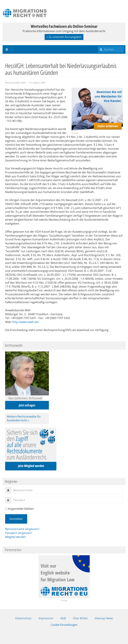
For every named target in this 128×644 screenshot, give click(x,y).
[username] (67, 490)
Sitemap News (104, 618)
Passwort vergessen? (19, 533)
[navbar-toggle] (7, 49)
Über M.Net (80, 618)
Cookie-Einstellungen (64, 625)
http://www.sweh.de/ (26, 322)
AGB (63, 618)
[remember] (6, 509)
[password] (67, 500)
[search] (111, 49)
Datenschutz (23, 618)
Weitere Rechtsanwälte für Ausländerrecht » (24, 418)
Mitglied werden (15, 537)
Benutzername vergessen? (22, 529)
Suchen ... (98, 45)
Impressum (46, 618)
